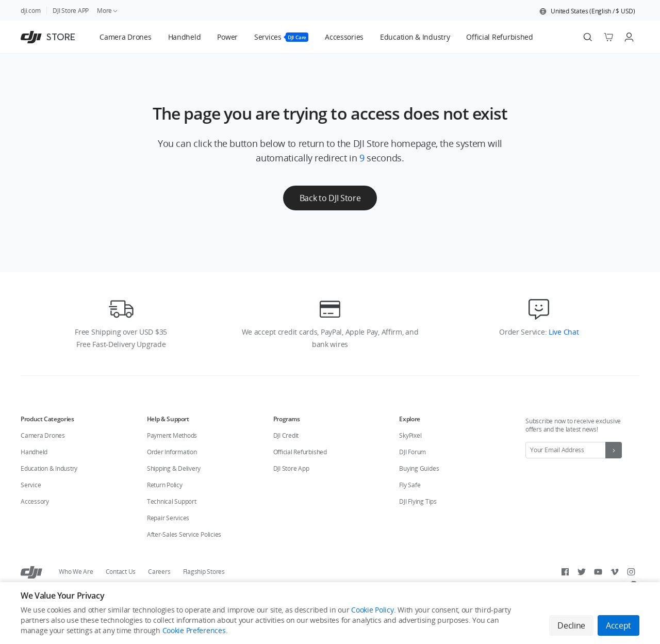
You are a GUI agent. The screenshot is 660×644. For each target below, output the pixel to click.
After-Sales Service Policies (184, 534)
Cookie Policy (372, 610)
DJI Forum (412, 452)
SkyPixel (410, 435)
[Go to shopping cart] (608, 37)
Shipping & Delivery (174, 468)
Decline (571, 625)
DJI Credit (286, 435)
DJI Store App (291, 468)
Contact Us (121, 572)
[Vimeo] (615, 572)
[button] (587, 11)
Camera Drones (43, 435)
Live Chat (563, 332)
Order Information (172, 452)
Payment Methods (172, 435)
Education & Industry (49, 468)
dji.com (30, 11)
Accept (618, 625)
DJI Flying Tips (418, 501)
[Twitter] (582, 572)
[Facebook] (565, 572)
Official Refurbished (300, 452)
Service (31, 485)
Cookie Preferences (194, 630)
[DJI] (31, 572)
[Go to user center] (629, 37)
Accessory (35, 501)
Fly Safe (410, 485)
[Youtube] (598, 572)
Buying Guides (419, 468)
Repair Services (168, 518)
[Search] (588, 37)
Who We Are (76, 572)
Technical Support (172, 501)
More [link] (108, 11)
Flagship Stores (204, 572)
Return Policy (165, 485)
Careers (159, 572)
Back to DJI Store (330, 198)
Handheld (34, 452)
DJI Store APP (71, 11)
